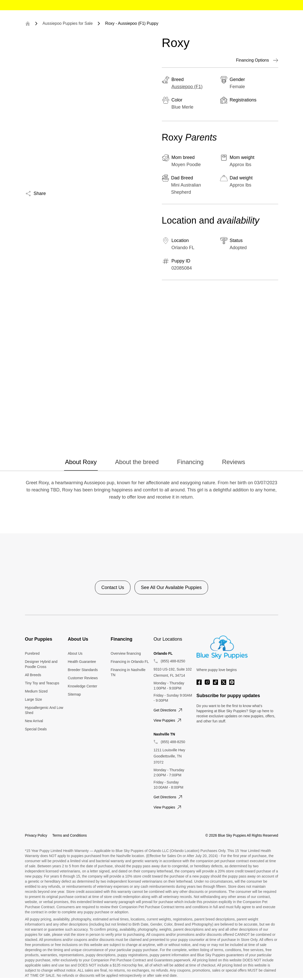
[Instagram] (207, 682)
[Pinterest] (232, 682)
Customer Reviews (83, 678)
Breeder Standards (83, 670)
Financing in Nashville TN (128, 672)
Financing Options (257, 60)
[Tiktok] (215, 682)
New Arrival (34, 721)
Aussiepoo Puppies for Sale (68, 23)
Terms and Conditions (70, 835)
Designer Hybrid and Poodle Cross (41, 664)
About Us (75, 653)
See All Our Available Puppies (171, 587)
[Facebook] (199, 682)
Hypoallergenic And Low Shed (44, 710)
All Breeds (33, 675)
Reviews (234, 462)
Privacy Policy (36, 835)
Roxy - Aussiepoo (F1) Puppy (132, 23)
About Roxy (81, 462)
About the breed (137, 462)
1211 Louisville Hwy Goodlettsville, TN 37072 (169, 756)
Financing (190, 462)
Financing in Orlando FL (130, 662)
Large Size (34, 699)
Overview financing (126, 653)
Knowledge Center (83, 686)
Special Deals (36, 729)
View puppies (168, 720)
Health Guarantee (82, 662)
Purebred (32, 653)
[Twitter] (224, 682)
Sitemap (74, 694)
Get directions (169, 710)
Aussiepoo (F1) (187, 87)
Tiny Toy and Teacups (42, 683)
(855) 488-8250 (173, 661)
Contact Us (113, 587)
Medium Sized (36, 691)
